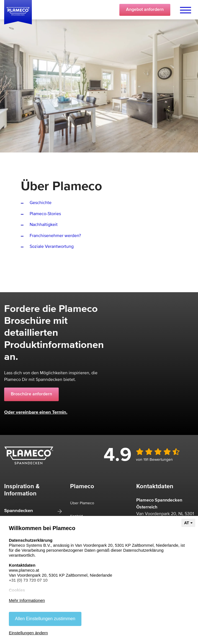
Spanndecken (19, 511)
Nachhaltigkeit (44, 225)
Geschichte (41, 203)
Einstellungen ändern (28, 633)
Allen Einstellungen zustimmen (45, 619)
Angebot (145, 10)
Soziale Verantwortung (52, 247)
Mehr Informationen (27, 600)
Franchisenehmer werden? (55, 236)
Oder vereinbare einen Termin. (36, 412)
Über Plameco (82, 503)
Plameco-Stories (45, 214)
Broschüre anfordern (31, 394)
